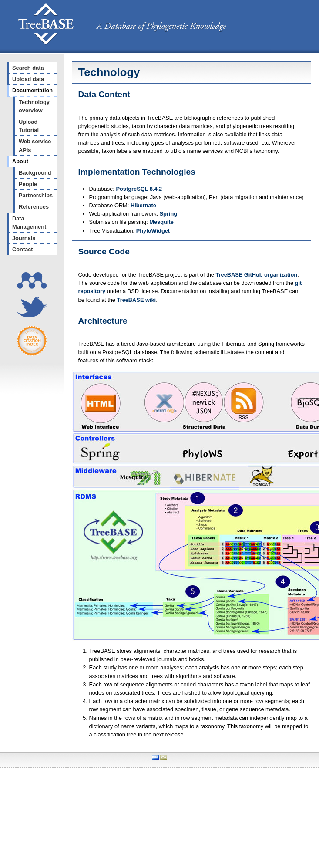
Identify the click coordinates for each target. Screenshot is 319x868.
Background (35, 173)
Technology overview (34, 106)
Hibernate (143, 205)
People (28, 184)
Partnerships (36, 195)
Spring (169, 214)
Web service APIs (35, 145)
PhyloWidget (153, 231)
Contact (23, 249)
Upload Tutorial (29, 126)
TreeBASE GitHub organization (256, 275)
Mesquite (161, 222)
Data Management (29, 223)
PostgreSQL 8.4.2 (139, 189)
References (34, 207)
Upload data (28, 79)
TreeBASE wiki (137, 300)
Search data (28, 68)
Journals (24, 238)
